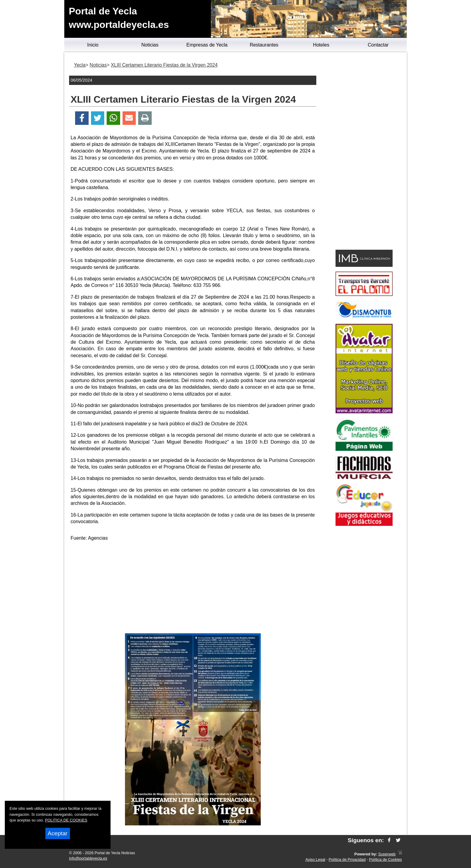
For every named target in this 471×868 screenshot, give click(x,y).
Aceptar (58, 833)
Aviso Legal (315, 859)
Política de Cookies (385, 859)
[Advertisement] (193, 588)
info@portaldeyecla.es (88, 858)
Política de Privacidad (347, 859)
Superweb (387, 854)
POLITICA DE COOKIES (66, 820)
